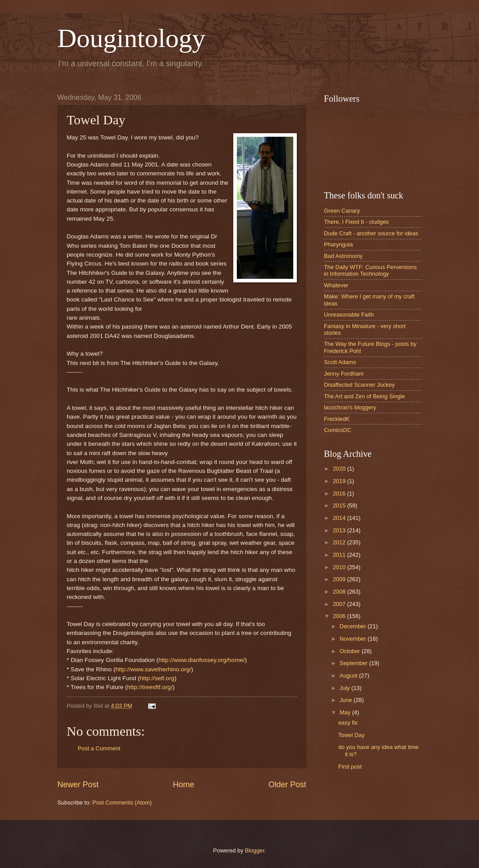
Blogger (255, 850)
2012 (340, 542)
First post (350, 767)
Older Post (287, 785)
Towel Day (351, 735)
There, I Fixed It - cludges (356, 222)
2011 (340, 555)
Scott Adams (340, 362)
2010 (340, 567)
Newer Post (78, 785)
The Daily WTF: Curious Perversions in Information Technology (370, 270)
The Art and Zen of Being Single (365, 396)
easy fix (348, 723)
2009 (340, 579)
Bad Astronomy (343, 256)
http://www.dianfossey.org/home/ (202, 660)
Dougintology (131, 38)
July (345, 688)
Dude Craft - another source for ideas (371, 233)
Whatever (336, 285)
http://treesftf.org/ (150, 687)
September (354, 663)
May (346, 712)
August (349, 676)
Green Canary (342, 211)
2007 (340, 604)
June (347, 700)
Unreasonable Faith (349, 315)
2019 (340, 481)
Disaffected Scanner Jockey (359, 385)
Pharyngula (338, 244)
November (353, 639)
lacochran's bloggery (350, 407)
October (350, 651)
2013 (340, 530)
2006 (340, 616)
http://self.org (157, 678)
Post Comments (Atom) (122, 803)
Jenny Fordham (344, 374)
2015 (340, 505)
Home (184, 785)
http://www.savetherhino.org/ (154, 669)
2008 (340, 592)
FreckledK (337, 419)
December (353, 626)
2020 (340, 469)
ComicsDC (338, 430)
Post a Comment (99, 748)
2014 (340, 518)
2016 (340, 493)
